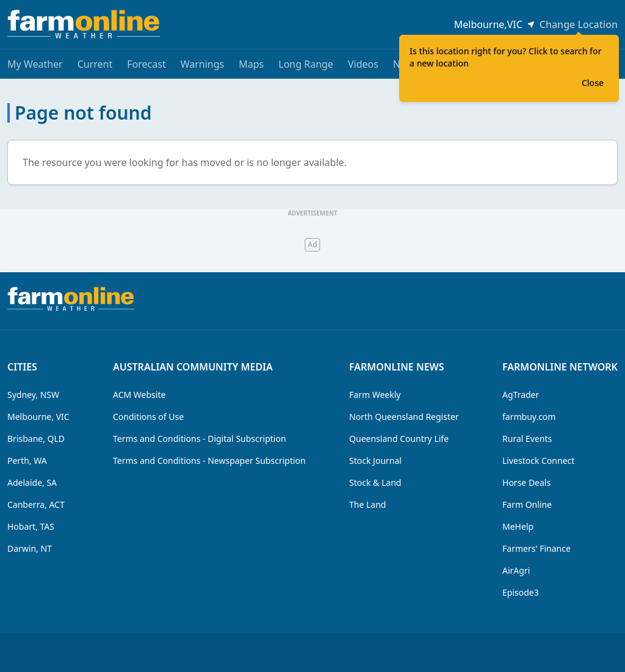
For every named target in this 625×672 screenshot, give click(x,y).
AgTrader (521, 395)
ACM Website (139, 395)
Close (593, 83)
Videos (363, 64)
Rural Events (527, 439)
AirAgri (516, 570)
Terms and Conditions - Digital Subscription (200, 439)
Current (95, 64)
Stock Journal (375, 461)
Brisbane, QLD (36, 439)
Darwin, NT (30, 548)
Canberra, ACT (36, 504)
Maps (251, 64)
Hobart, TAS (31, 526)
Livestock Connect (538, 461)
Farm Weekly (375, 395)
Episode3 (521, 592)
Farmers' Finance (536, 548)
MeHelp (518, 526)
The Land (367, 504)
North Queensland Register (404, 417)
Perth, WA (27, 461)
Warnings (203, 64)
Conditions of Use (148, 417)
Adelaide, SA (32, 482)
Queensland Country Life (399, 439)
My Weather (35, 64)
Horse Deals (526, 482)
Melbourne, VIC (38, 417)
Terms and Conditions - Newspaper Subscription (209, 461)
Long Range (306, 64)
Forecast (146, 64)
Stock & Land (375, 482)
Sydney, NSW (33, 395)
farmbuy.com (529, 417)
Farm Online (527, 504)
